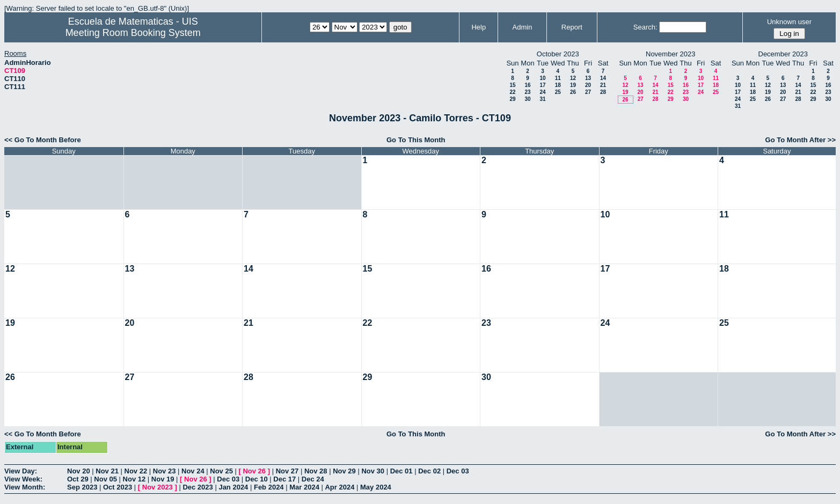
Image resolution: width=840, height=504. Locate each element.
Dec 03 (458, 471)
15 (512, 85)
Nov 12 (134, 479)
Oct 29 (78, 479)
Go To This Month (416, 140)
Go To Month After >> (801, 140)
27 (588, 92)
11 (558, 78)
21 (603, 85)
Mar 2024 (304, 487)
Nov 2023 (158, 487)
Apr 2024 (339, 487)
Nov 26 (254, 471)
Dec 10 (257, 479)
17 (542, 85)
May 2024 (376, 487)
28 (603, 92)
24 (542, 92)
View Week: (23, 479)
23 (527, 92)
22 (512, 92)
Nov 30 (373, 471)
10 (542, 78)
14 (603, 78)
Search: (645, 27)
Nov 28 (316, 471)
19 (573, 85)
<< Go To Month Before (43, 140)
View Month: (25, 487)
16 (527, 85)
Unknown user (789, 22)
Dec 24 (313, 479)
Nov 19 (163, 479)
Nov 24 (193, 471)
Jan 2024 (233, 487)
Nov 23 (165, 471)
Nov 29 (344, 471)
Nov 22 (136, 471)
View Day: (21, 471)
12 (573, 78)
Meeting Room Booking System (133, 33)
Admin (523, 27)
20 (588, 85)
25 (558, 92)
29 (512, 99)
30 (527, 99)
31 (542, 99)
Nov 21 (107, 471)
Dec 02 (429, 471)
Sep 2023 (82, 487)
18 (558, 85)
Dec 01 (401, 471)
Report (572, 27)
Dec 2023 (198, 487)
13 (588, 78)
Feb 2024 (269, 487)
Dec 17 (284, 479)
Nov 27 (287, 471)
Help (479, 27)
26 (573, 92)
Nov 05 (105, 479)
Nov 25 (221, 471)
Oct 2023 (118, 487)
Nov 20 (79, 471)
